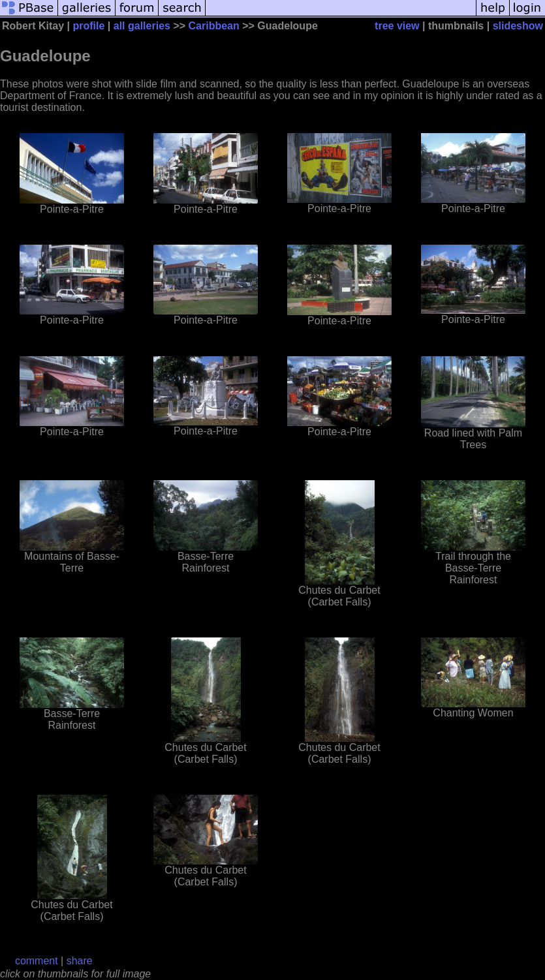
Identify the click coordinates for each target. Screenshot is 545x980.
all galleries (142, 26)
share (80, 961)
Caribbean (214, 26)
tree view (397, 26)
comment (37, 961)
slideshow (518, 26)
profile (89, 26)
